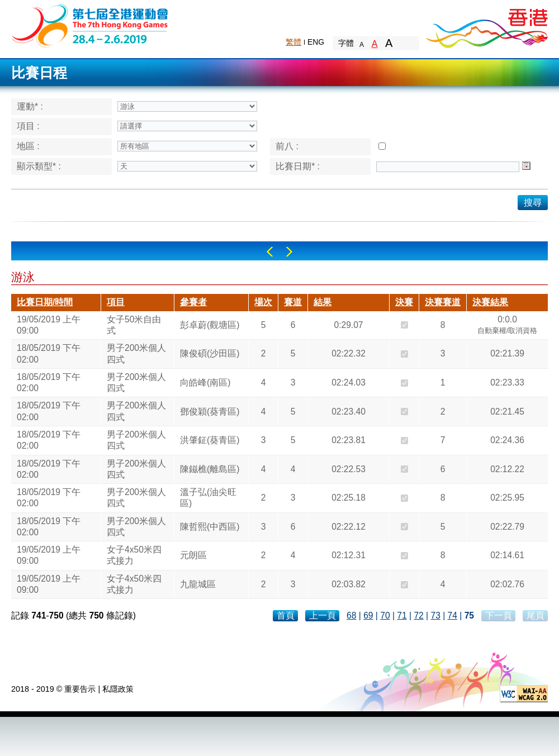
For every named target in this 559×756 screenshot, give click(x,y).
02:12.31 (349, 555)
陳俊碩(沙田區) (210, 353)
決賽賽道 (443, 302)
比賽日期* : (298, 166)
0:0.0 (508, 326)
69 (368, 615)
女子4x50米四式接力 (134, 555)
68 (351, 615)
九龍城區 (198, 584)
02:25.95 (507, 498)
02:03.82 (349, 584)
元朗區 (193, 555)
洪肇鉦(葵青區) (210, 440)
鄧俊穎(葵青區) (210, 412)
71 (402, 615)
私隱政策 (118, 689)
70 (385, 615)
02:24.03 (349, 382)
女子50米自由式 (134, 325)
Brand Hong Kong (486, 25)
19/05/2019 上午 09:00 (49, 325)
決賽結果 (490, 302)
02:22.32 (349, 353)
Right (289, 252)
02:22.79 (507, 527)
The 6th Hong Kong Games (90, 25)
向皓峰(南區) (205, 382)
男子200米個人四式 (136, 353)
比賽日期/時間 (45, 302)
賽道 (293, 302)
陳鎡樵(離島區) (210, 469)
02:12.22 (507, 469)
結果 (323, 302)
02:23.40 (349, 412)
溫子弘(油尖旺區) (208, 498)
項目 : (28, 126)
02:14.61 (507, 555)
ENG (316, 42)
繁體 (293, 42)
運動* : (30, 106)
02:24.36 (507, 440)
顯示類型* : (39, 166)
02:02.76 (507, 584)
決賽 (404, 302)
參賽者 (193, 302)
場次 (263, 302)
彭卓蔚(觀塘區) (210, 325)
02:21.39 (507, 353)
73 (435, 615)
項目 (116, 302)
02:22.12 (349, 527)
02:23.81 (349, 440)
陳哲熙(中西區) (210, 527)
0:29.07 (348, 325)
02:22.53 (349, 469)
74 (453, 615)
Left (270, 252)
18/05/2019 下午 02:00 (49, 353)
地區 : (28, 146)
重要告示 (80, 689)
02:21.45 (507, 412)
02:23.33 (507, 382)
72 (418, 615)
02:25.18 (349, 498)
